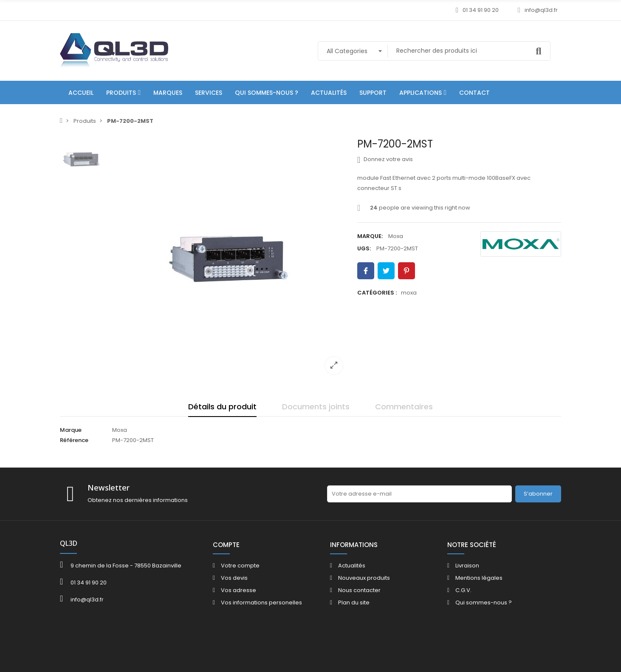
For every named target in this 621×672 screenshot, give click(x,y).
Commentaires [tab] (404, 407)
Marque (71, 430)
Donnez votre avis (385, 159)
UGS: (364, 248)
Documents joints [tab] (316, 407)
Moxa (396, 236)
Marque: (370, 236)
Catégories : (377, 293)
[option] (228, 259)
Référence (74, 440)
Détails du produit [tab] (222, 407)
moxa (409, 293)
